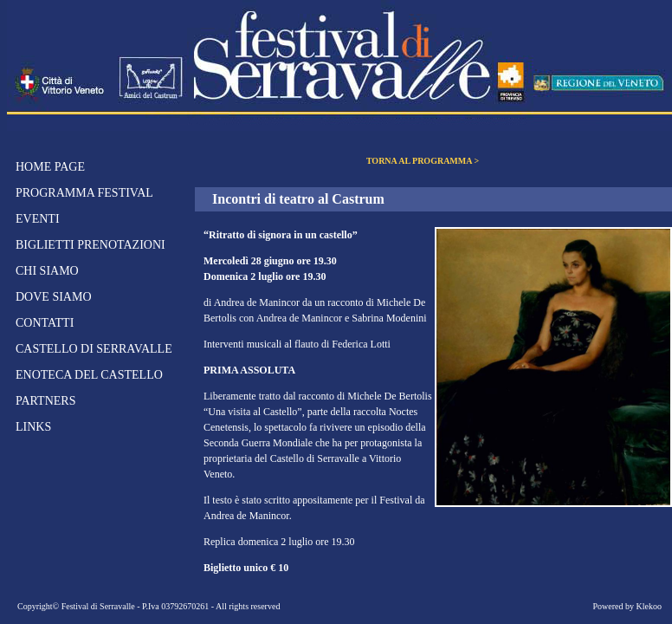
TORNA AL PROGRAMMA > (423, 161)
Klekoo (649, 606)
